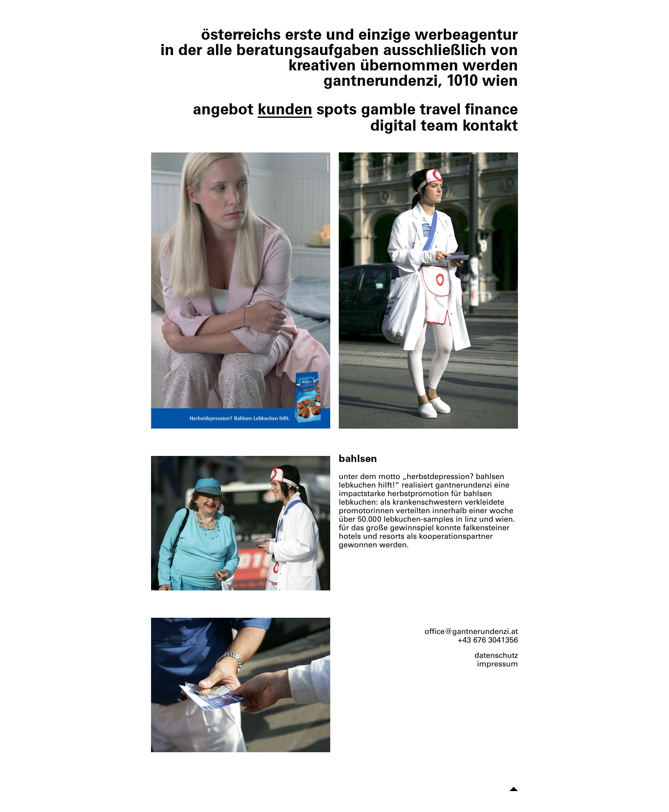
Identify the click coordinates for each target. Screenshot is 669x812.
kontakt (490, 125)
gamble (388, 109)
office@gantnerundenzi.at (471, 631)
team (439, 125)
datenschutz (496, 655)
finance (492, 109)
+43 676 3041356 (488, 640)
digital (393, 125)
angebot (223, 109)
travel (440, 109)
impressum (497, 664)
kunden (285, 109)
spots (337, 109)
